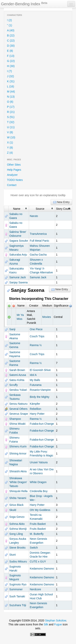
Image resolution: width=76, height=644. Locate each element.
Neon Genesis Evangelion (38, 541)
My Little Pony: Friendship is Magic (42, 454)
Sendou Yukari (18, 390)
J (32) (11, 76)
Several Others (18, 409)
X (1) (10, 142)
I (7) (9, 71)
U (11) (11, 127)
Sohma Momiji (18, 529)
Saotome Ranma (15, 363)
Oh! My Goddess (40, 510)
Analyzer (12, 175)
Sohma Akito (17, 524)
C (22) (11, 41)
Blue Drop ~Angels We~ (41, 498)
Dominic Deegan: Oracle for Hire (40, 555)
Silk (46, 624)
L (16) (11, 86)
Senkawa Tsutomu (15, 397)
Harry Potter (37, 414)
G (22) (11, 61)
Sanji (12, 329)
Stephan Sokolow (56, 620)
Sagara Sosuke (19, 241)
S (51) (11, 117)
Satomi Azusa (18, 375)
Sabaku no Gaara (16, 216)
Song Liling (16, 534)
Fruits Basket (38, 524)
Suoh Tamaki (17, 596)
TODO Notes (15, 180)
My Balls (35, 380)
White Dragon (38, 482)
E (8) (10, 51)
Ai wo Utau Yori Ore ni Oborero (42, 471)
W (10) (11, 137)
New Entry (61, 202)
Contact (12, 185)
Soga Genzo (17, 517)
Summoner (16, 589)
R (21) (11, 112)
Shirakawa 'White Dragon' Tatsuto (18, 482)
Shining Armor (18, 454)
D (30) (11, 46)
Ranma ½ (36, 345)
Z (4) (10, 153)
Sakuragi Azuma (15, 262)
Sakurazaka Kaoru (17, 270)
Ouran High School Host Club (41, 596)
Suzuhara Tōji (18, 605)
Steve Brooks (17, 548)
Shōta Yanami (18, 498)
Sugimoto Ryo (18, 584)
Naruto (34, 216)
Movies (47, 317)
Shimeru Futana (14, 440)
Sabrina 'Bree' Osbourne (18, 234)
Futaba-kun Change (42, 424)
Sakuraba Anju (18, 255)
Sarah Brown (17, 370)
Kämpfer (35, 404)
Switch (34, 548)
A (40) (11, 30)
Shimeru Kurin (18, 446)
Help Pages (14, 170)
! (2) (9, 20)
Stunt (13, 555)
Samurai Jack (18, 277)
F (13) (11, 56)
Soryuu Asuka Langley (18, 541)
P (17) (11, 107)
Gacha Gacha (38, 255)
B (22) (11, 35)
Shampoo (15, 419)
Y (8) (10, 148)
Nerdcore (35, 589)
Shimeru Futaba (14, 431)
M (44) (11, 92)
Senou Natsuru (18, 404)
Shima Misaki (17, 424)
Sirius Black (16, 505)
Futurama (36, 385)
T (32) (11, 122)
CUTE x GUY (38, 561)
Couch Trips (37, 336)
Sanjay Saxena (19, 282)
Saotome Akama (15, 336)
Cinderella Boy (39, 491)
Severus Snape (19, 414)
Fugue (58, 624)
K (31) (11, 81)
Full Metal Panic (40, 241)
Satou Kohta (17, 380)
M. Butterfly (37, 534)
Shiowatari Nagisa (16, 462)
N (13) (11, 97)
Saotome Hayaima (15, 354)
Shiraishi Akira (18, 471)
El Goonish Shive (40, 370)
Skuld (13, 510)
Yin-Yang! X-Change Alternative (41, 270)
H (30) (11, 66)
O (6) (10, 102)
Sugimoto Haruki (15, 569)
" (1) (10, 25)
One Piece (36, 329)
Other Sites (14, 165)
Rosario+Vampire (40, 390)
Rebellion (35, 409)
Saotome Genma (15, 345)
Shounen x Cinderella (36, 262)
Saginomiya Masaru (16, 248)
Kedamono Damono (42, 569)
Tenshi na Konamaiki (36, 517)
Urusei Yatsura (39, 462)
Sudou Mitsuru (18, 561)
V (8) (10, 132)
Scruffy (14, 385)
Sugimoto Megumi (15, 577)
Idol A (33, 375)
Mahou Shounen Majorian (40, 248)
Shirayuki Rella (18, 491)
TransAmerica (38, 234)
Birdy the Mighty (40, 397)
